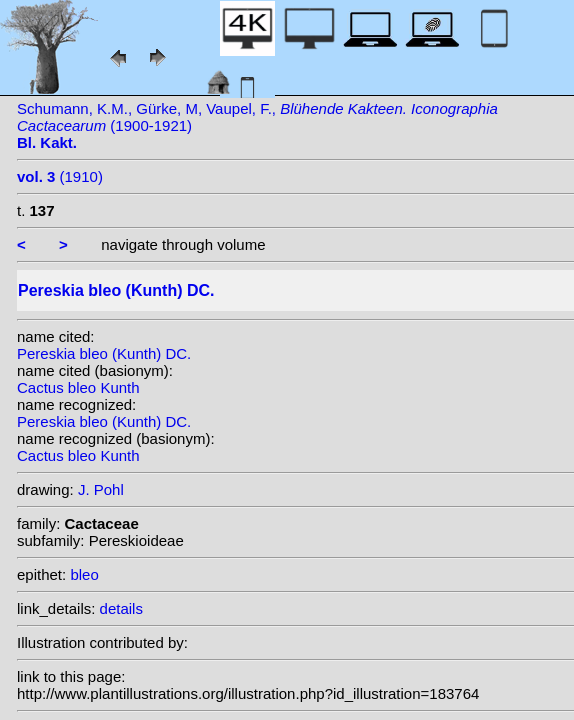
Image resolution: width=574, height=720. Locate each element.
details (121, 608)
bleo (84, 574)
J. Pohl (101, 489)
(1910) (60, 176)
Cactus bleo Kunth (78, 387)
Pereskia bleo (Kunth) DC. (104, 353)
